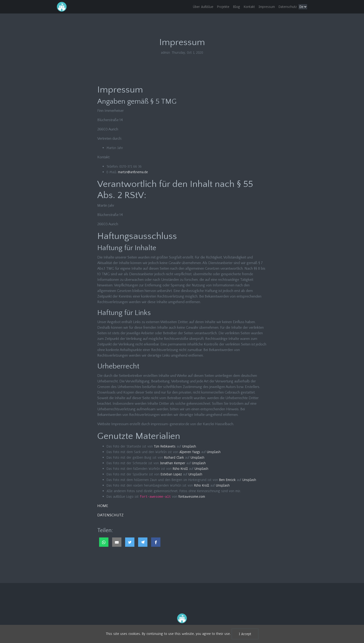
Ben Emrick (227, 480)
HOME (103, 506)
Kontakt (249, 7)
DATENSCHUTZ (110, 515)
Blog (237, 7)
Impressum (267, 7)
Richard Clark (174, 457)
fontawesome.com (192, 497)
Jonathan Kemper (173, 463)
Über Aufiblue (203, 7)
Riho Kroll (180, 469)
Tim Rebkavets (165, 446)
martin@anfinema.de (133, 172)
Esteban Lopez (171, 474)
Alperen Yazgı (190, 452)
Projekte (223, 7)
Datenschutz (288, 7)
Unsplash (189, 446)
